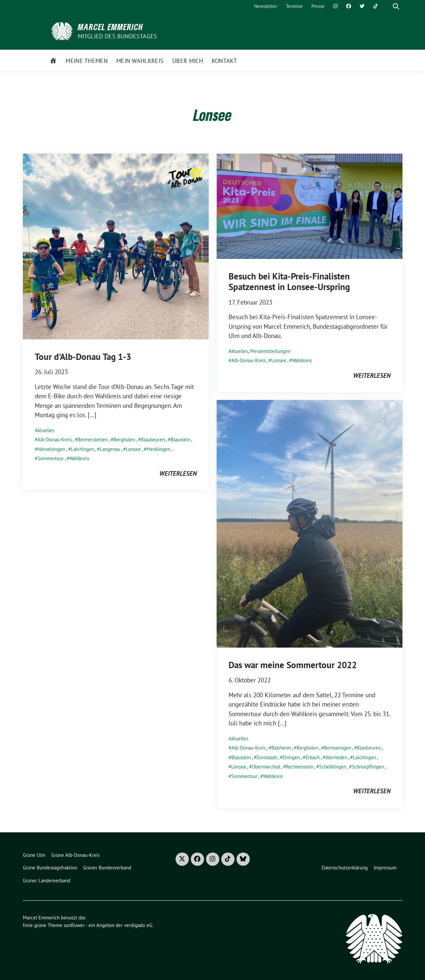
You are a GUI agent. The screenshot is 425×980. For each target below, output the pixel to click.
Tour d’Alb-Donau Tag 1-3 (83, 357)
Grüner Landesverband (47, 881)
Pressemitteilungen (270, 351)
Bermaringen (338, 748)
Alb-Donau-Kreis (55, 440)
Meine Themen (87, 61)
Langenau (110, 449)
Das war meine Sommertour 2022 (293, 665)
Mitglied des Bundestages (118, 36)
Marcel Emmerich (110, 27)
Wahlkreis (79, 458)
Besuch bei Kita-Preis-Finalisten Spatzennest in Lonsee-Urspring (289, 281)
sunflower (74, 925)
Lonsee (133, 449)
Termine (294, 6)
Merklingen (158, 449)
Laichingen (82, 449)
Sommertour (51, 458)
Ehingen (291, 757)
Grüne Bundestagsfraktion (50, 868)
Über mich (188, 61)
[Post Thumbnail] (116, 246)
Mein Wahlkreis (140, 61)
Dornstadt (267, 757)
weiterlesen (178, 473)
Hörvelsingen (51, 449)
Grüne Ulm (34, 855)
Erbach (313, 757)
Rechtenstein (300, 767)
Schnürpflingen (368, 767)
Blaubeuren (153, 440)
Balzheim (281, 748)
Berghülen (124, 440)
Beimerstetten (93, 440)
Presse (318, 6)
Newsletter (266, 6)
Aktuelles (45, 430)
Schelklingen (333, 767)
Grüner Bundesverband (107, 868)
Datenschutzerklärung (345, 868)
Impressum (385, 868)
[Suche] (387, 6)
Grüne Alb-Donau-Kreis (76, 855)
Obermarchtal (266, 767)
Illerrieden (336, 757)
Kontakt (224, 61)
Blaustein (180, 440)
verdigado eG (138, 925)
